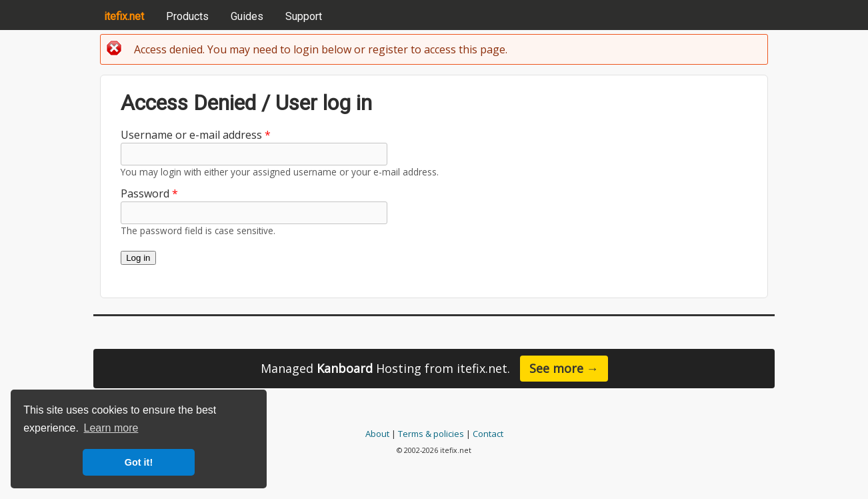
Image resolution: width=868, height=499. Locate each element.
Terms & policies (431, 434)
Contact (488, 434)
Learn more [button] (111, 428)
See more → (564, 368)
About (377, 434)
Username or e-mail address (196, 135)
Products (187, 16)
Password (149, 193)
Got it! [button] (139, 462)
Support (304, 16)
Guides (247, 16)
